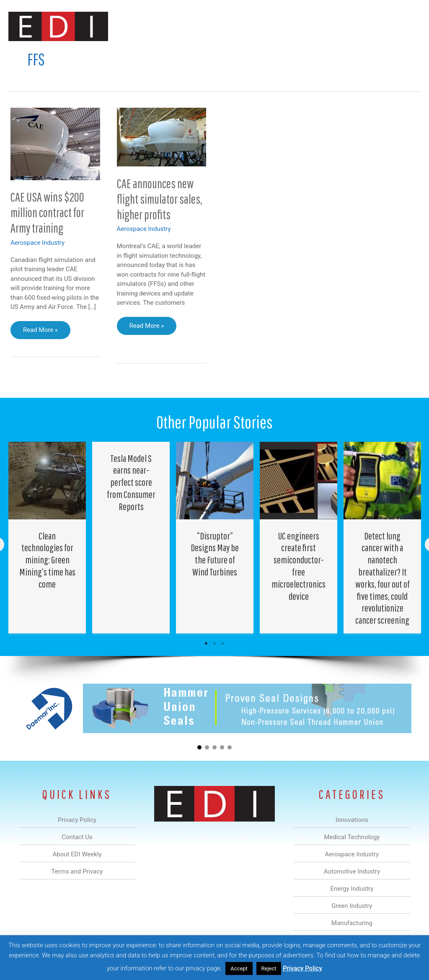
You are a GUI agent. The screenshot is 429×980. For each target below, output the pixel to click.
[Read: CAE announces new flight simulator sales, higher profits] (162, 137)
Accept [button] (239, 968)
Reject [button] (269, 968)
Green (261, 56)
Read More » (40, 332)
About (343, 56)
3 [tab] (223, 643)
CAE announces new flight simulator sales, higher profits (160, 199)
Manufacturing (302, 56)
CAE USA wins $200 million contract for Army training (47, 212)
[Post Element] (47, 538)
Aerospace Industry (37, 243)
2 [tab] (214, 643)
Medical (110, 56)
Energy (229, 56)
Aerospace (147, 56)
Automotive (190, 56)
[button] (407, 56)
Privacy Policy (302, 968)
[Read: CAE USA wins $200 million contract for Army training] (55, 143)
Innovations (71, 56)
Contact (376, 56)
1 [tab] (206, 643)
